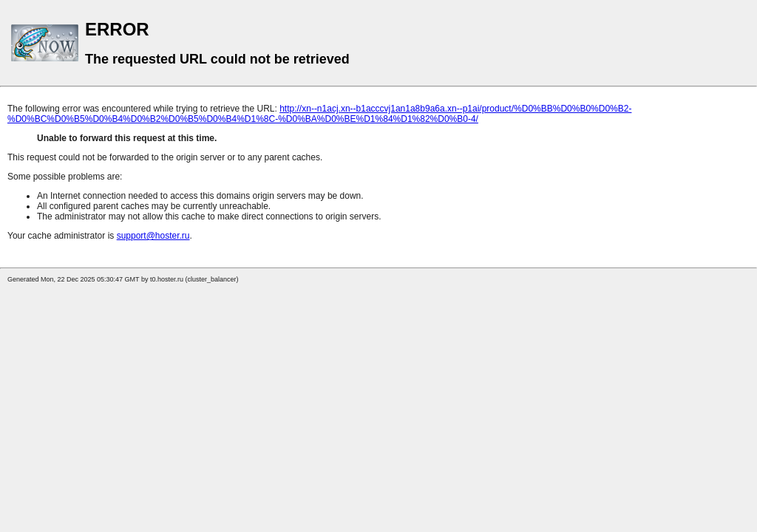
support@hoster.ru (153, 236)
